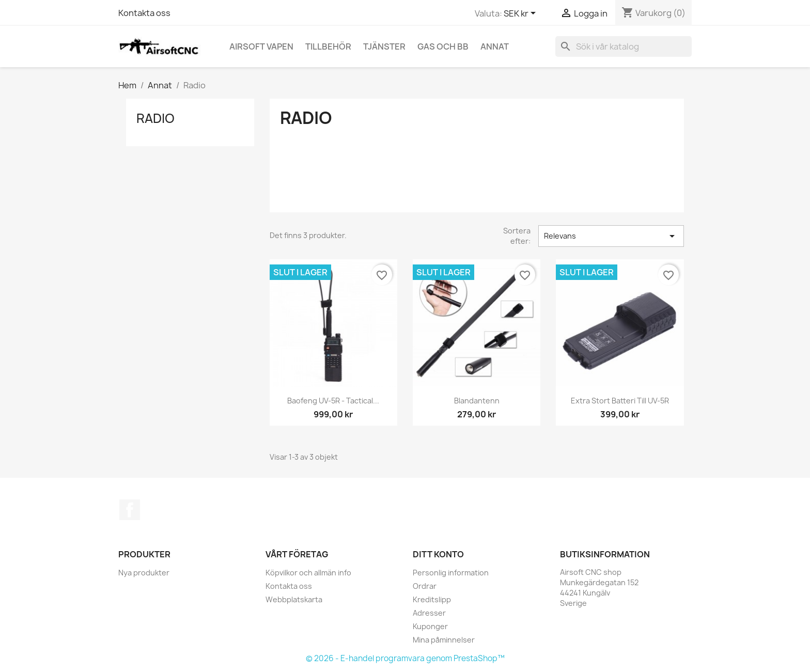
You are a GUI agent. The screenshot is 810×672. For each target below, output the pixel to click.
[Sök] (624, 46)
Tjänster (384, 46)
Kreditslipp (432, 599)
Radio (155, 118)
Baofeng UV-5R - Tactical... (333, 401)
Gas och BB (443, 46)
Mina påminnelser (444, 640)
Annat (495, 46)
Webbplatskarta (294, 599)
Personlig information (451, 573)
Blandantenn (477, 401)
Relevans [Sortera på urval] (611, 236)
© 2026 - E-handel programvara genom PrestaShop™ (405, 658)
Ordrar (425, 586)
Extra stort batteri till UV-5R (620, 401)
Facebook (130, 510)
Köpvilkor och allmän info (308, 573)
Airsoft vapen (261, 46)
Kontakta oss (144, 13)
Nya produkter (144, 573)
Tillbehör (328, 46)
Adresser (429, 613)
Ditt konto (438, 554)
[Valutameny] (521, 14)
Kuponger (430, 626)
